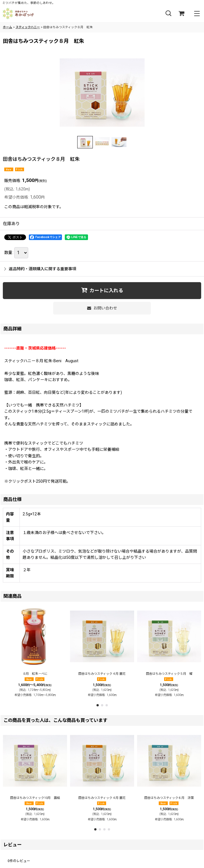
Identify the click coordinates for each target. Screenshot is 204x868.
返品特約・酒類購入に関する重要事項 (40, 269)
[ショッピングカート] (181, 14)
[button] (168, 14)
